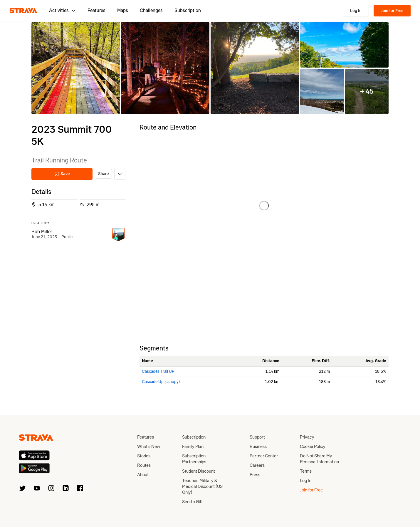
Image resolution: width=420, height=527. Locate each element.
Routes (144, 465)
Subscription (188, 10)
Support (257, 437)
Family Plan (193, 447)
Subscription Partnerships (194, 459)
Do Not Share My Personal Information (319, 459)
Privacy (307, 437)
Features (96, 10)
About (143, 475)
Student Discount (199, 471)
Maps (123, 10)
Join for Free (392, 11)
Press (255, 475)
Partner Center (264, 456)
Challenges (151, 10)
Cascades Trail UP (158, 371)
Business (258, 447)
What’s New (149, 447)
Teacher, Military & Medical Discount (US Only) (202, 486)
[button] (76, 68)
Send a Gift (192, 502)
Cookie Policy (313, 447)
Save (62, 174)
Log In (356, 11)
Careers (257, 465)
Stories (144, 456)
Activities (62, 10)
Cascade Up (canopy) (161, 382)
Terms (306, 471)
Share (103, 174)
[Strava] (23, 11)
